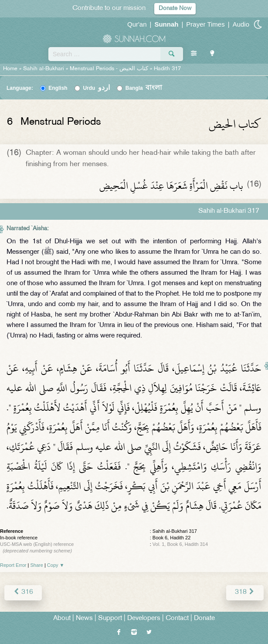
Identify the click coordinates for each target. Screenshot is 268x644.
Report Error (13, 565)
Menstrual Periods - (110, 69)
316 (23, 592)
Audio (241, 24)
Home (10, 69)
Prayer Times (205, 24)
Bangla (144, 88)
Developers (144, 618)
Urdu (96, 88)
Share (37, 565)
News (84, 618)
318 (245, 592)
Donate (204, 618)
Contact (177, 618)
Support (110, 618)
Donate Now (175, 9)
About (62, 618)
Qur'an (137, 24)
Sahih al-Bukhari (44, 69)
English (58, 88)
